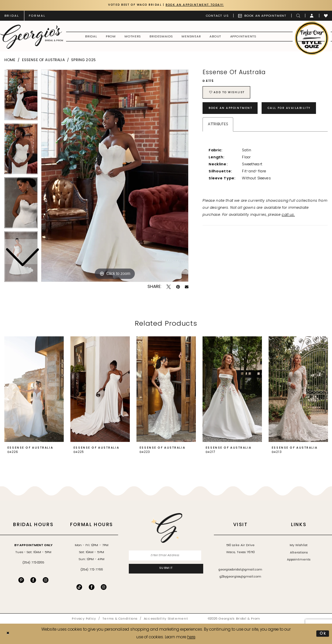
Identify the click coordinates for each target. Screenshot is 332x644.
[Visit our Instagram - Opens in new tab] (46, 580)
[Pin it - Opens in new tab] (178, 287)
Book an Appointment (232, 109)
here (191, 637)
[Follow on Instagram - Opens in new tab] (104, 587)
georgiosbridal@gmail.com (241, 570)
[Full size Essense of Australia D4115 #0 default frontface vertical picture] (115, 176)
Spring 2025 (83, 60)
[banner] (32, 37)
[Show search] (298, 16)
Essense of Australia (43, 60)
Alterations (299, 553)
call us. (288, 216)
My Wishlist (299, 545)
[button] (312, 16)
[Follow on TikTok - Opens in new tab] (79, 587)
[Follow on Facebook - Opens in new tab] (92, 587)
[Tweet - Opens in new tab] (169, 287)
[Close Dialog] (8, 634)
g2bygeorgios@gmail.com (240, 577)
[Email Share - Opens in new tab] (187, 287)
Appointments (299, 560)
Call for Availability (294, 109)
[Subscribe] (166, 569)
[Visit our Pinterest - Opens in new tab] (21, 580)
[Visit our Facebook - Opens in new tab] (33, 580)
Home (10, 60)
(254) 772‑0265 (33, 563)
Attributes (218, 125)
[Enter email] (166, 556)
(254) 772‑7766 (91, 570)
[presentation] (34, 389)
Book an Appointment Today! (197, 5)
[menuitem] (37, 16)
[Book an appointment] (262, 16)
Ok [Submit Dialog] (323, 634)
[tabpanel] (115, 176)
